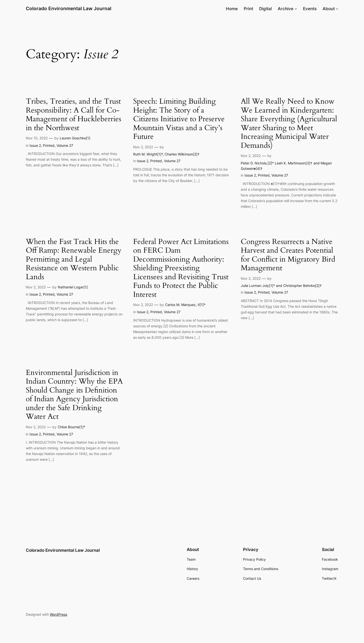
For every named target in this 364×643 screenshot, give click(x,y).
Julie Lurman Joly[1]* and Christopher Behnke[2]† (281, 286)
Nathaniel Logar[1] (73, 287)
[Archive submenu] (296, 9)
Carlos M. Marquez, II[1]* (185, 305)
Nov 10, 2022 (37, 138)
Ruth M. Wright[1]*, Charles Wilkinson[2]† (166, 154)
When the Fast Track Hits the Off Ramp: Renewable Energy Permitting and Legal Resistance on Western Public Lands (74, 260)
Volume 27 (65, 145)
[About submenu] (337, 9)
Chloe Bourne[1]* (72, 427)
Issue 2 (35, 145)
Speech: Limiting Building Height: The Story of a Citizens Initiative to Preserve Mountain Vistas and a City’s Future (179, 119)
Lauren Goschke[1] (75, 138)
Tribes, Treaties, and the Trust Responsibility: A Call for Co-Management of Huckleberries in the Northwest (74, 115)
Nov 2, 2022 (143, 147)
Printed (49, 145)
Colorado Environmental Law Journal (69, 8)
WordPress (59, 614)
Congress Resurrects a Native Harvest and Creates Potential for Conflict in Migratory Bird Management (288, 255)
